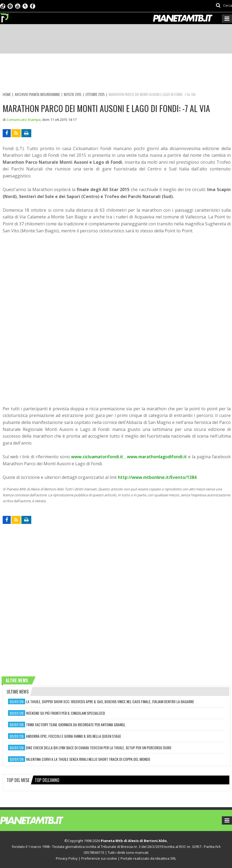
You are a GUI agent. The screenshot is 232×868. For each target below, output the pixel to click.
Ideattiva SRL (166, 858)
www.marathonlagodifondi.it (157, 457)
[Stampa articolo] (26, 133)
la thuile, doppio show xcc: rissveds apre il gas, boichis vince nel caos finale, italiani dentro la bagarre (110, 701)
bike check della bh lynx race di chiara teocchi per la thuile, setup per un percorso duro (99, 748)
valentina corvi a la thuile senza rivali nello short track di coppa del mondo (88, 759)
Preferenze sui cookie (99, 858)
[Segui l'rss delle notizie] (16, 133)
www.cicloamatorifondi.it (97, 457)
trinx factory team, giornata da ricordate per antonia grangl (76, 724)
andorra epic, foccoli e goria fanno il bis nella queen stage (74, 736)
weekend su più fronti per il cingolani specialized (65, 713)
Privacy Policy (67, 858)
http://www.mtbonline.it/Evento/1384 (157, 477)
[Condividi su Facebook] (7, 133)
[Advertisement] (100, 74)
